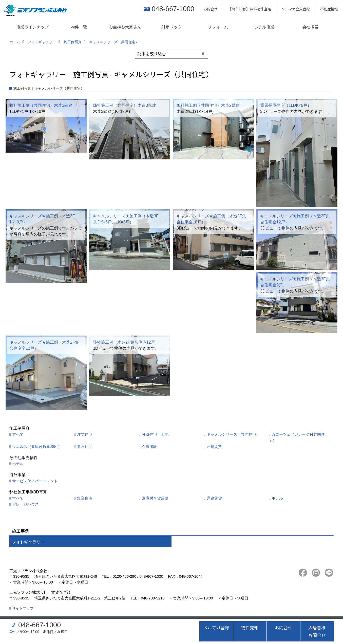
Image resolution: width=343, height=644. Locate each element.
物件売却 (250, 627)
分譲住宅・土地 (155, 434)
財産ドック (171, 27)
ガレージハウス (25, 504)
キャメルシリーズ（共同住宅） (233, 434)
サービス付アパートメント (35, 481)
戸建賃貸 (214, 446)
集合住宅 (85, 446)
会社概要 (310, 27)
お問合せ (211, 9)
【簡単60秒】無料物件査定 (250, 9)
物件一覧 (79, 27)
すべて (18, 434)
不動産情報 (329, 9)
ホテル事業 (264, 27)
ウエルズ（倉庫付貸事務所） (37, 446)
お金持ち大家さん (125, 27)
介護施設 (149, 446)
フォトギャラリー (28, 542)
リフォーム (218, 27)
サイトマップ (23, 608)
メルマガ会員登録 (296, 9)
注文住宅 (85, 434)
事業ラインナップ (32, 27)
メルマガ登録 (216, 627)
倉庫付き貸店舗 (155, 498)
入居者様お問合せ (317, 631)
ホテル (18, 464)
